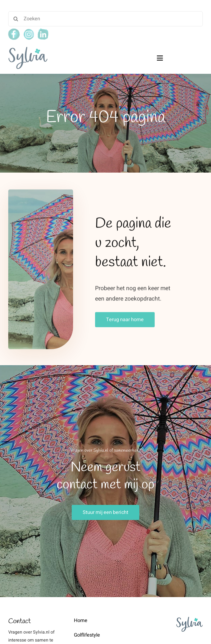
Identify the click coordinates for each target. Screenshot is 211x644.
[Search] (16, 19)
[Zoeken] (105, 19)
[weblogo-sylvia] (28, 48)
